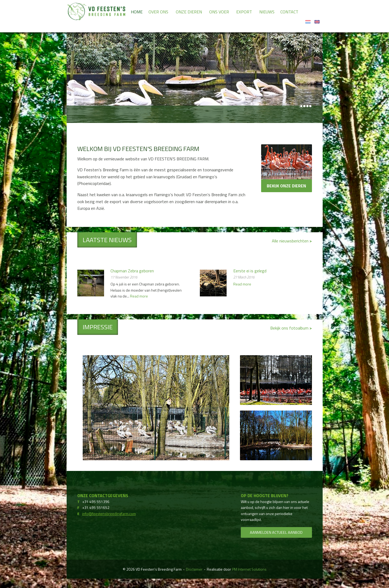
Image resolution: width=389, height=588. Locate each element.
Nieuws (267, 12)
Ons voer (219, 12)
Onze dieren (189, 12)
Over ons (158, 12)
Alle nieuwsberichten (291, 241)
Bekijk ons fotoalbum (290, 328)
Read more (139, 296)
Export (244, 12)
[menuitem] (137, 11)
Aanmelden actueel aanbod (276, 532)
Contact (289, 12)
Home (137, 12)
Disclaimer (194, 569)
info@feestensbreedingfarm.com (109, 514)
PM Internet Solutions (249, 569)
